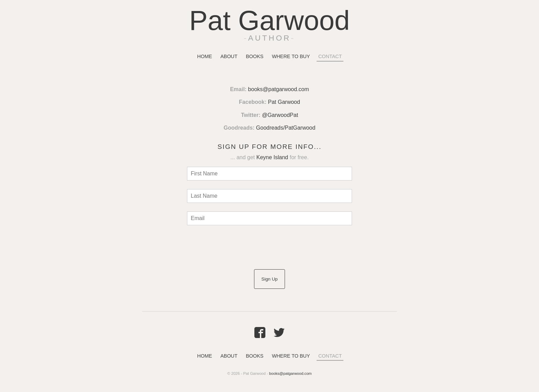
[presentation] (239, 247)
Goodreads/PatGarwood (286, 128)
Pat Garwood (270, 20)
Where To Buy (291, 56)
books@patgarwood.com (279, 89)
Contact (330, 56)
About (229, 56)
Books (255, 56)
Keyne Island (272, 157)
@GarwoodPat (280, 115)
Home (205, 56)
